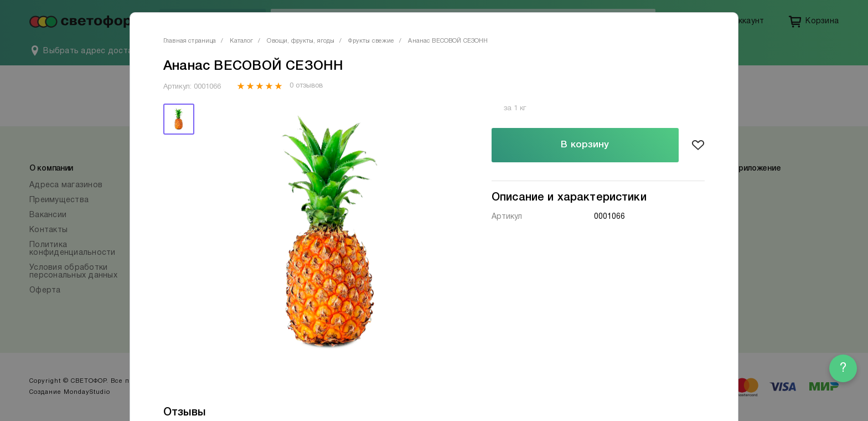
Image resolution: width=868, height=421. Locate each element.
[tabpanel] (330, 235)
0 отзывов (306, 86)
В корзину (585, 145)
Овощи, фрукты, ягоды (301, 41)
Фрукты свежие (371, 41)
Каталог (241, 41)
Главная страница (190, 41)
